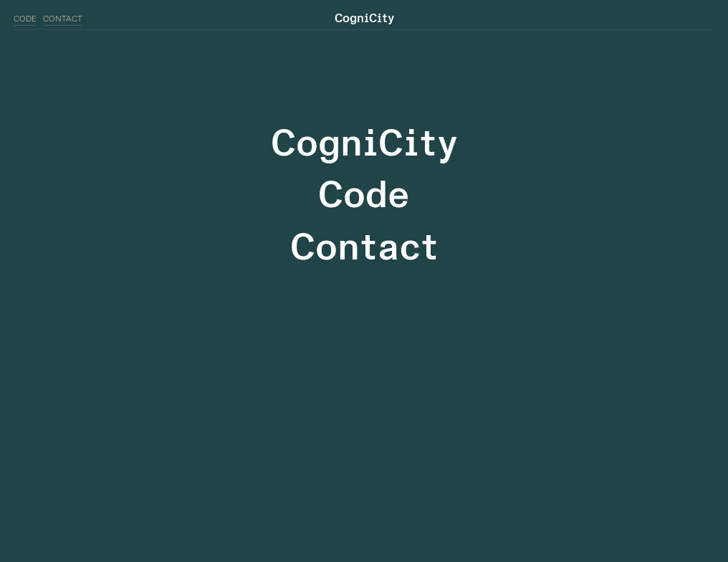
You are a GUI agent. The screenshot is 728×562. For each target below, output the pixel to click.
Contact (364, 248)
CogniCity (364, 144)
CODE (25, 19)
